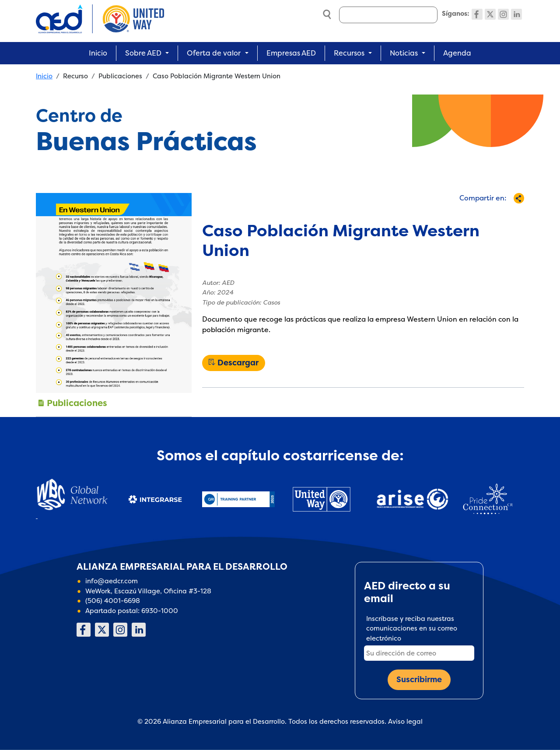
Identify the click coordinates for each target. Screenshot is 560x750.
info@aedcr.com (112, 581)
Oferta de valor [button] (214, 53)
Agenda (457, 53)
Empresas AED (291, 53)
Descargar (238, 363)
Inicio (98, 53)
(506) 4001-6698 (113, 601)
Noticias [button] (404, 53)
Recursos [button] (349, 53)
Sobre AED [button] (143, 53)
